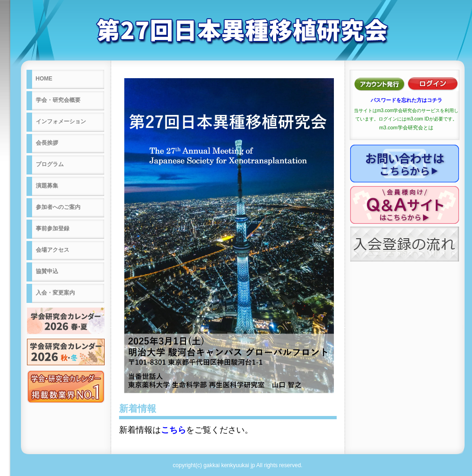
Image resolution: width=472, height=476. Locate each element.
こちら (173, 430)
